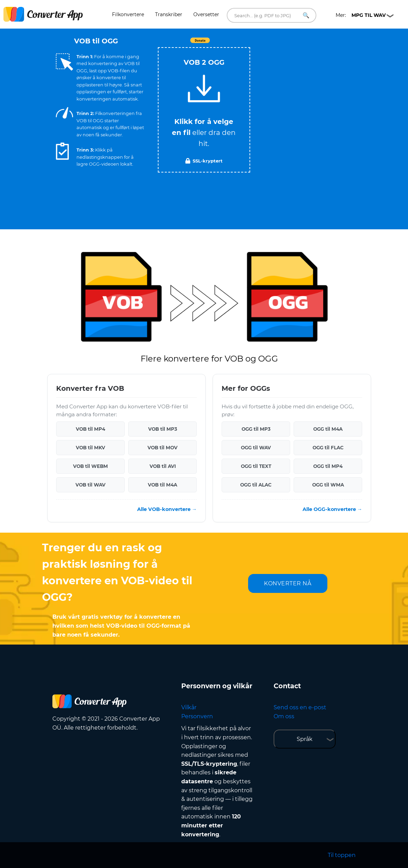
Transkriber (169, 14)
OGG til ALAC (256, 485)
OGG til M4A (328, 429)
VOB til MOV (162, 448)
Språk (305, 739)
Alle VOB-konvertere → (167, 509)
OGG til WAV (256, 448)
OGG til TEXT (256, 466)
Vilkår (189, 707)
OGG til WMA (328, 485)
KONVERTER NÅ (288, 583)
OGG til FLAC (328, 448)
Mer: (361, 15)
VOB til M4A (162, 485)
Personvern (197, 716)
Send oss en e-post (300, 707)
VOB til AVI (163, 466)
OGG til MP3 (256, 429)
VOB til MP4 (90, 429)
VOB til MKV (90, 448)
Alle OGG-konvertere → (332, 509)
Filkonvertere (128, 14)
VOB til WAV (90, 485)
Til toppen (342, 855)
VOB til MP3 (163, 429)
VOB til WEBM (90, 466)
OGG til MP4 (328, 466)
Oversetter (206, 14)
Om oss (284, 716)
